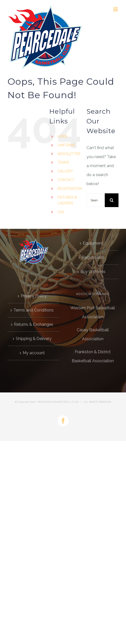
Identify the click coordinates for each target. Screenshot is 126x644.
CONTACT (66, 180)
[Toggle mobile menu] (116, 9)
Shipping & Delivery (34, 339)
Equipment (93, 243)
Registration (93, 257)
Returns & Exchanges (34, 324)
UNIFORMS (66, 145)
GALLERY (65, 171)
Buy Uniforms (93, 272)
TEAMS (63, 162)
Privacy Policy (34, 296)
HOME (63, 136)
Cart (61, 212)
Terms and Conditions (34, 310)
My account (34, 353)
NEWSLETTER (69, 154)
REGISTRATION (70, 189)
